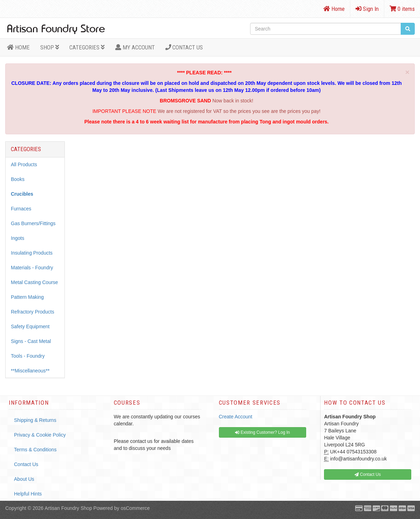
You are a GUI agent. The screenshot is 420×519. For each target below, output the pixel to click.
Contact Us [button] (368, 474)
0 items (402, 9)
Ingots (18, 238)
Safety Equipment (30, 326)
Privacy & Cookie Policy (40, 435)
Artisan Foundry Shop (68, 508)
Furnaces (21, 209)
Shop (50, 47)
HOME (18, 47)
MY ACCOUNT (135, 47)
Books (18, 179)
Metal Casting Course (35, 282)
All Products (24, 164)
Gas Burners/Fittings (33, 223)
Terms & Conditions (35, 450)
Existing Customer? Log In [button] (262, 432)
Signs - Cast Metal (31, 341)
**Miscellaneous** (30, 371)
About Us (24, 479)
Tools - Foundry (28, 356)
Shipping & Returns (35, 420)
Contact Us (184, 47)
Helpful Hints (28, 494)
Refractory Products (33, 312)
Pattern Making (27, 297)
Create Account (236, 417)
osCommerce (135, 508)
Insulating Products (32, 253)
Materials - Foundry (32, 268)
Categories (87, 47)
